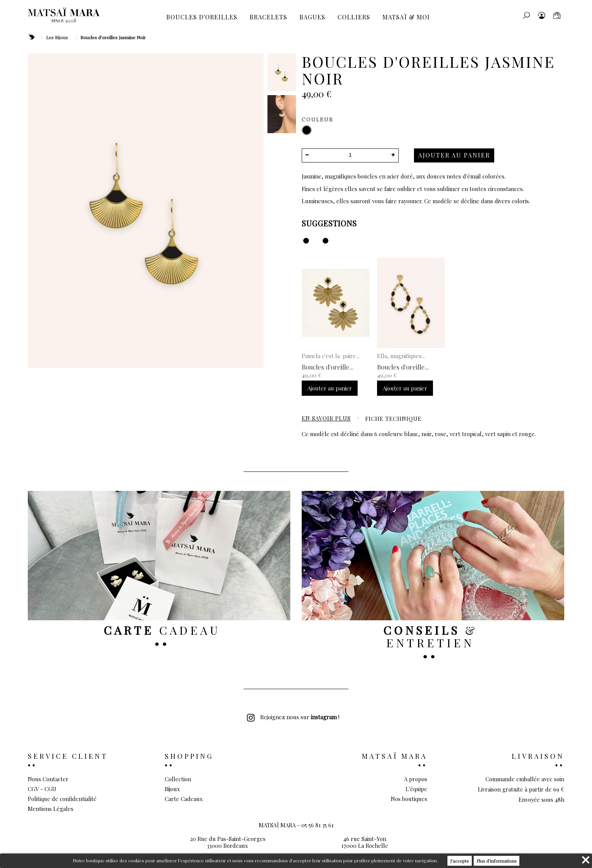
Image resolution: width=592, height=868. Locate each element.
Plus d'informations (497, 861)
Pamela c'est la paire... (330, 356)
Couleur (319, 120)
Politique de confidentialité (62, 799)
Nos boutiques (409, 799)
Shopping (189, 756)
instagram (324, 717)
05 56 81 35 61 (317, 837)
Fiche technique (393, 419)
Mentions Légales (51, 809)
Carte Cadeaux (184, 799)
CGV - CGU (42, 789)
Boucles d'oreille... (328, 367)
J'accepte (460, 861)
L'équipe (416, 789)
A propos (416, 779)
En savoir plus (326, 418)
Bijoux (172, 789)
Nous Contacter (48, 779)
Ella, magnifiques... (401, 356)
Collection (178, 779)
